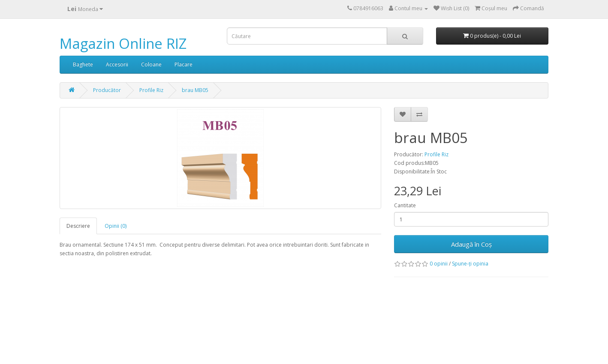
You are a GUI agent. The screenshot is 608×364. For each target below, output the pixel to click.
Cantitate (405, 205)
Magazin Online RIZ (123, 43)
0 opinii (439, 264)
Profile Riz (151, 90)
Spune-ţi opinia (470, 264)
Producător (107, 90)
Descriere (78, 226)
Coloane (151, 64)
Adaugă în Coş (471, 244)
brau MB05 (195, 90)
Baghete (83, 64)
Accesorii (117, 64)
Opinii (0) (116, 226)
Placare (184, 64)
